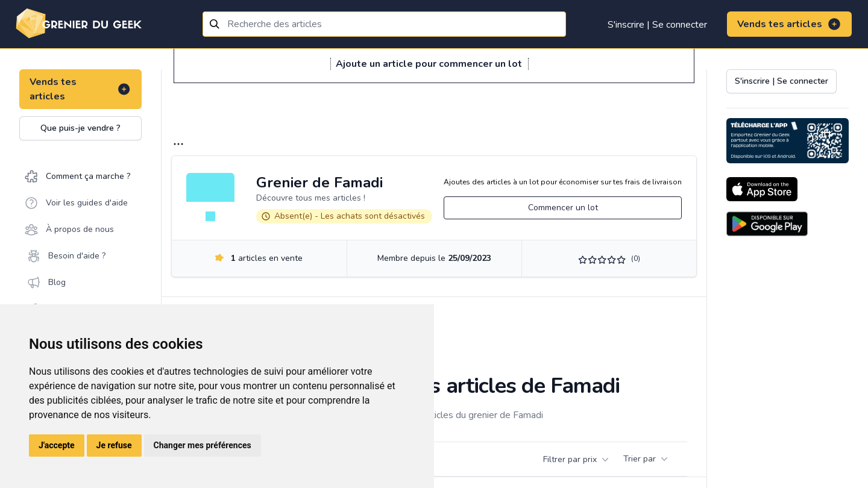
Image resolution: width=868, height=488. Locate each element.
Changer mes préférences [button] (203, 445)
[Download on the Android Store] (767, 224)
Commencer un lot (563, 208)
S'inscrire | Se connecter (657, 25)
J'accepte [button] (57, 445)
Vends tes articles (789, 24)
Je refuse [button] (114, 445)
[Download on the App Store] (762, 189)
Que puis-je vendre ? (80, 128)
